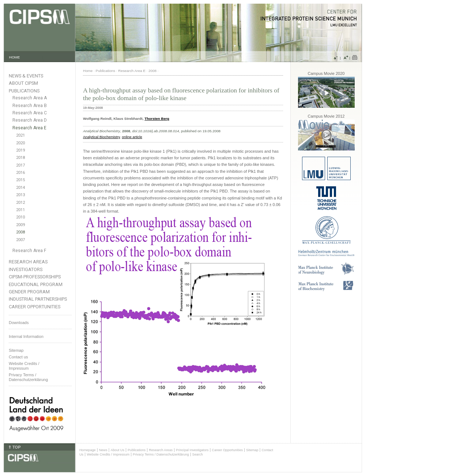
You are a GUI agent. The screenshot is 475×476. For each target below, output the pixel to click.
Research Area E (29, 128)
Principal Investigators (192, 450)
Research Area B (30, 106)
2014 (20, 188)
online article (132, 137)
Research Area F (29, 251)
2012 (20, 203)
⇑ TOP (14, 447)
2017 (20, 165)
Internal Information (26, 336)
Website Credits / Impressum (108, 454)
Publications (24, 91)
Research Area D (30, 120)
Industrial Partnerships (38, 299)
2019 (20, 150)
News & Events (26, 76)
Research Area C (30, 113)
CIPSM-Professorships (35, 277)
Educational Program (36, 284)
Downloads (19, 323)
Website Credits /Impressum (24, 366)
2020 (20, 143)
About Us (117, 450)
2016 (20, 173)
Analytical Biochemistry (101, 137)
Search (198, 454)
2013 (20, 195)
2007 (20, 240)
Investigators (26, 269)
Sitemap (16, 350)
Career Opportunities (35, 307)
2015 (20, 180)
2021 (20, 135)
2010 (20, 217)
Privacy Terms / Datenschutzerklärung (28, 377)
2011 (20, 210)
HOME (15, 57)
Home (88, 71)
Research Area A (30, 98)
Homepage (88, 450)
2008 (20, 232)
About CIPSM (23, 83)
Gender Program (29, 292)
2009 (20, 225)
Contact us (18, 357)
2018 (20, 158)
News (103, 450)
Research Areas (28, 262)
